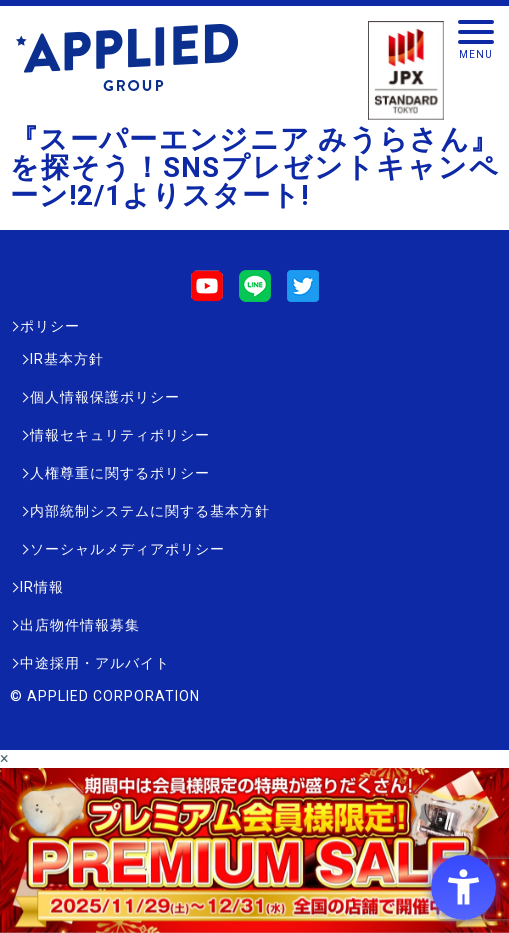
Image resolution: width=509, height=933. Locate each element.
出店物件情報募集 (80, 625)
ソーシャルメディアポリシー (127, 549)
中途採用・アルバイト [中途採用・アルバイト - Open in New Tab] (95, 663)
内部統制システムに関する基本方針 (150, 511)
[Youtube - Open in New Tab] (207, 292)
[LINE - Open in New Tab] (255, 292)
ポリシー (50, 326)
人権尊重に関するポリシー (120, 473)
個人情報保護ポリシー (105, 397)
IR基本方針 (67, 359)
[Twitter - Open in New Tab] (303, 292)
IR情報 (42, 587)
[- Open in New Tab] (254, 923)
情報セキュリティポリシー (120, 435)
